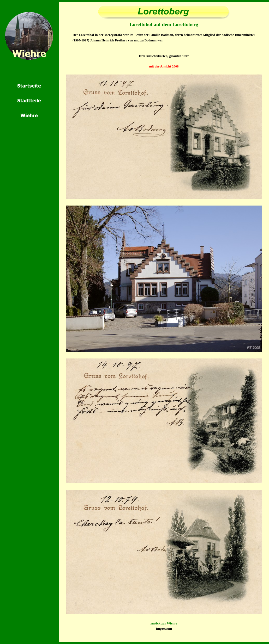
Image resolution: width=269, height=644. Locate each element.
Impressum (164, 629)
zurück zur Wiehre (164, 623)
